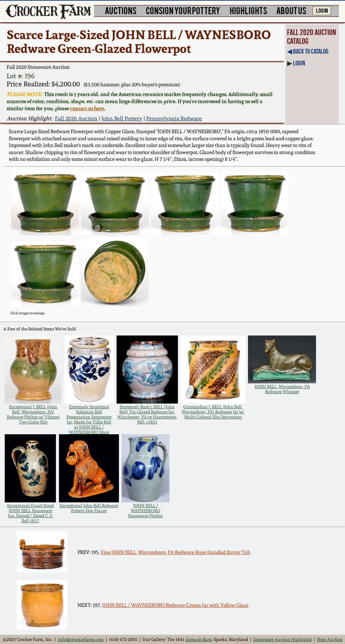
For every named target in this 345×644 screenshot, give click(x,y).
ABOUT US (291, 10)
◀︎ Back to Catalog (308, 51)
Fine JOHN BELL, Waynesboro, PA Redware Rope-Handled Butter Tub (175, 552)
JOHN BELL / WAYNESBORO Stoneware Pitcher (145, 511)
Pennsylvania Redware (174, 119)
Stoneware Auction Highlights (283, 639)
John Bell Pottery (122, 119)
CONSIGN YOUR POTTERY (183, 10)
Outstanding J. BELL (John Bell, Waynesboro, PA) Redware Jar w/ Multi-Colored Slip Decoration (213, 412)
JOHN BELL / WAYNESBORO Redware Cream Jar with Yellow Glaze (175, 605)
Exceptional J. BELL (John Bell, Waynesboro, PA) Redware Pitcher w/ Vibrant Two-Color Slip (33, 414)
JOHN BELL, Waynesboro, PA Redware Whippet (282, 389)
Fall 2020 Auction (76, 119)
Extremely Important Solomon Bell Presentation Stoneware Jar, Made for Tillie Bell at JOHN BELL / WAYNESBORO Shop (89, 419)
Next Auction (330, 639)
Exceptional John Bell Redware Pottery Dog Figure (89, 508)
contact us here (87, 108)
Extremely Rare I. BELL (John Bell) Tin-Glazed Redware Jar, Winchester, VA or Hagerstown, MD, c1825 (147, 414)
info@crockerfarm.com (81, 639)
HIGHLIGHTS (248, 10)
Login (299, 63)
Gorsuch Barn (198, 639)
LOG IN (322, 10)
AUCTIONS (121, 10)
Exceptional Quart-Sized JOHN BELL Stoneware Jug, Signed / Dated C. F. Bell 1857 (30, 513)
